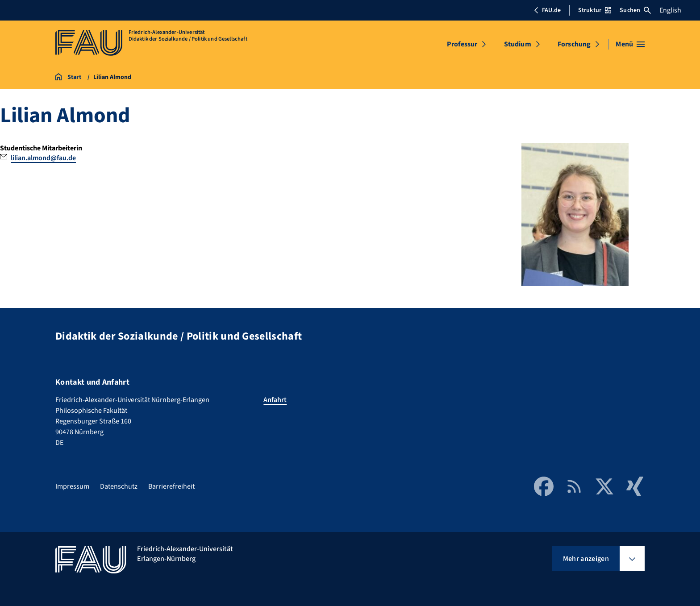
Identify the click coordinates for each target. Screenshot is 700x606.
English (670, 10)
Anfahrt (275, 400)
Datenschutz (119, 486)
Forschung (574, 44)
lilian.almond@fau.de (43, 158)
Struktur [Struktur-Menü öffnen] (595, 10)
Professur (462, 44)
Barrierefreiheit (171, 486)
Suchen (635, 10)
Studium (518, 44)
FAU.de (547, 10)
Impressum (72, 486)
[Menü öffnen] (630, 44)
